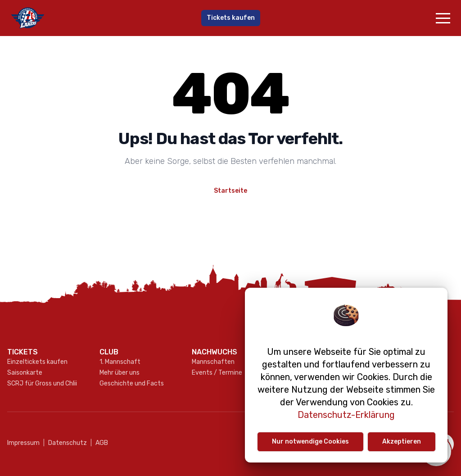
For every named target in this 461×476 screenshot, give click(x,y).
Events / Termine (217, 373)
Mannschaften (213, 362)
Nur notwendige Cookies (310, 442)
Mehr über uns (120, 373)
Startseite (230, 191)
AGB (99, 443)
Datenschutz (65, 443)
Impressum (23, 443)
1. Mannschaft (120, 362)
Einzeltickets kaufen (37, 362)
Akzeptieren (402, 442)
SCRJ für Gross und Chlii (42, 383)
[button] (443, 18)
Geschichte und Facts (132, 383)
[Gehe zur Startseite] (82, 18)
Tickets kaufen (231, 18)
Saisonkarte (25, 373)
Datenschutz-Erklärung (346, 415)
